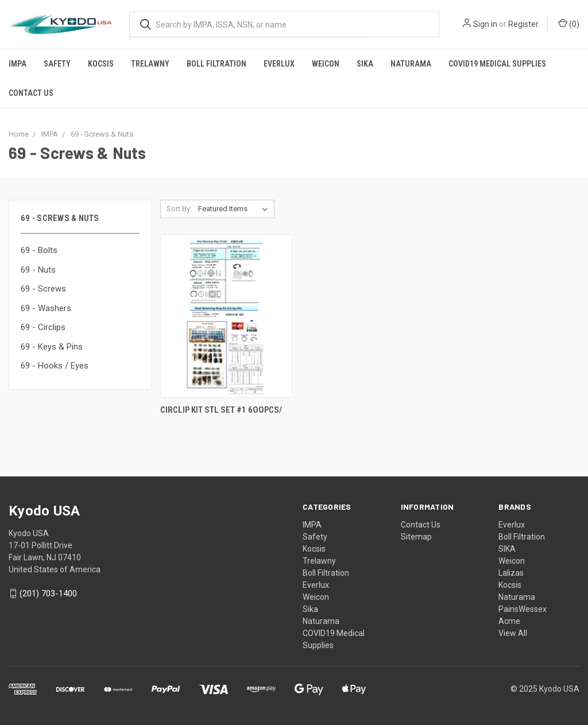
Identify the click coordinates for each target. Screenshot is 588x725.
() (569, 24)
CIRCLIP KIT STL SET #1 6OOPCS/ (221, 410)
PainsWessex (523, 609)
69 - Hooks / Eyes (55, 366)
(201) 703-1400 (48, 594)
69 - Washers (46, 308)
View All (513, 633)
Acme (509, 621)
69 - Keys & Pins (52, 347)
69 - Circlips (43, 327)
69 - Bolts (39, 250)
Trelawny (150, 64)
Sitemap (416, 537)
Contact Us (31, 93)
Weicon (326, 64)
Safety (57, 64)
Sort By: (179, 209)
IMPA (18, 64)
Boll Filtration (216, 64)
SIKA (507, 549)
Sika (365, 64)
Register (523, 24)
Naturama (411, 64)
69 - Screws (43, 289)
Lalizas (511, 573)
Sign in (485, 24)
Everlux (279, 64)
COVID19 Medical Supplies (497, 64)
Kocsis (101, 64)
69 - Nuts (38, 270)
